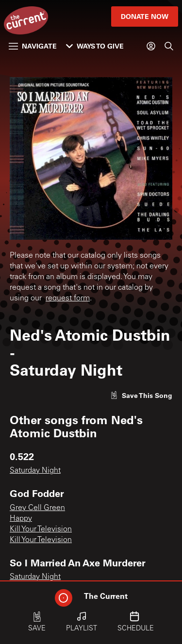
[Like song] (141, 395)
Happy (21, 519)
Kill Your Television (41, 529)
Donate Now (145, 16)
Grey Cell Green (37, 508)
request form (68, 298)
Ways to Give (95, 46)
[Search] (169, 46)
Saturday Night (35, 471)
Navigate (33, 46)
